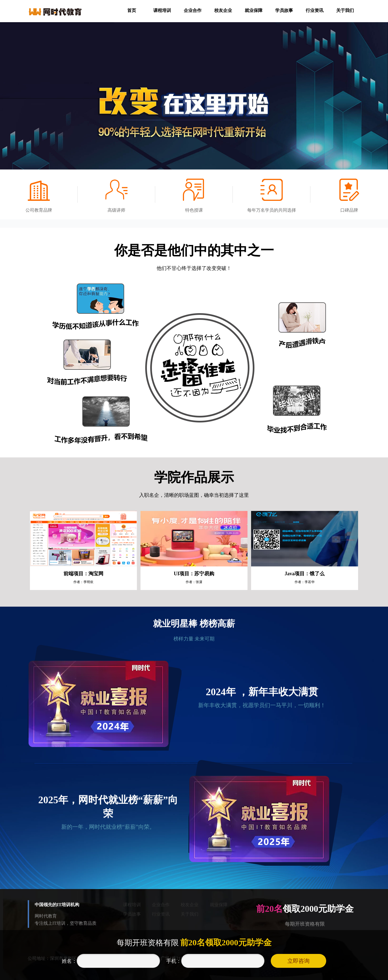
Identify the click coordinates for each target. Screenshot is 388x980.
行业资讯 (315, 10)
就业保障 (254, 10)
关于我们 (345, 10)
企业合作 (193, 10)
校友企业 (223, 10)
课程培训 (162, 10)
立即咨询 (298, 961)
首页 (132, 10)
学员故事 (284, 10)
